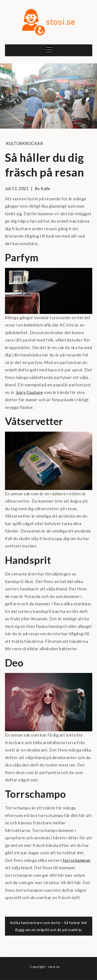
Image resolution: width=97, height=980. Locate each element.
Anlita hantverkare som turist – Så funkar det (48, 922)
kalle (46, 189)
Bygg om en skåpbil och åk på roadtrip (48, 930)
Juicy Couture (29, 392)
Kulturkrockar (24, 143)
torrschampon (77, 860)
